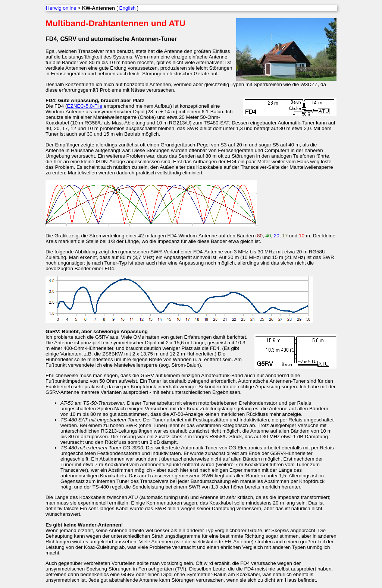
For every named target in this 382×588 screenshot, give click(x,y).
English (128, 8)
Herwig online (61, 8)
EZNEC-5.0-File (85, 106)
